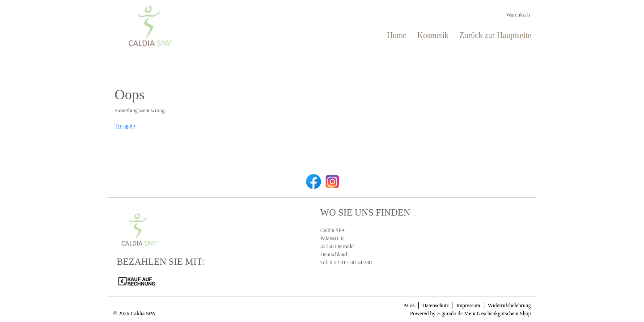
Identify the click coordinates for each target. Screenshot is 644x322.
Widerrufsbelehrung (509, 305)
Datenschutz (435, 305)
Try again (125, 126)
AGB (409, 305)
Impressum (468, 305)
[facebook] (313, 181)
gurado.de (452, 314)
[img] (150, 26)
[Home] (397, 36)
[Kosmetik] (433, 36)
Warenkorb (519, 15)
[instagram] (331, 181)
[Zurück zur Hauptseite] (495, 36)
